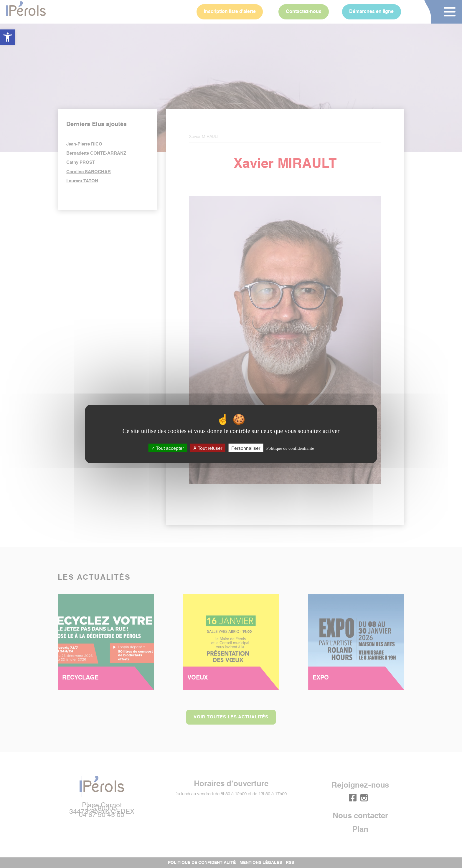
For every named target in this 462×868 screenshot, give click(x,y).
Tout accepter (168, 448)
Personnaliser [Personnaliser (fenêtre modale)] (246, 448)
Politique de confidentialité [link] (290, 448)
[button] (8, 37)
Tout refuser (208, 448)
